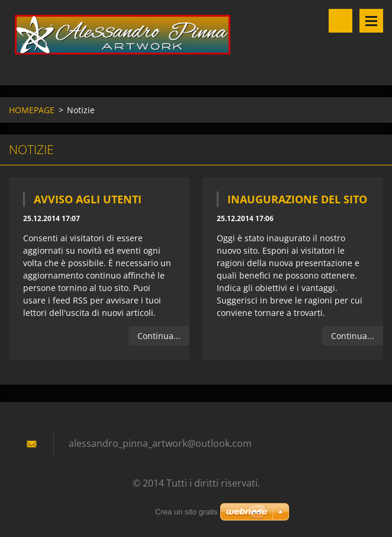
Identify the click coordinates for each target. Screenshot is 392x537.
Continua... (159, 336)
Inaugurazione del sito (297, 199)
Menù (371, 21)
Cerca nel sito (340, 21)
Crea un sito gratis (187, 512)
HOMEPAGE (32, 110)
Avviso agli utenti (88, 199)
